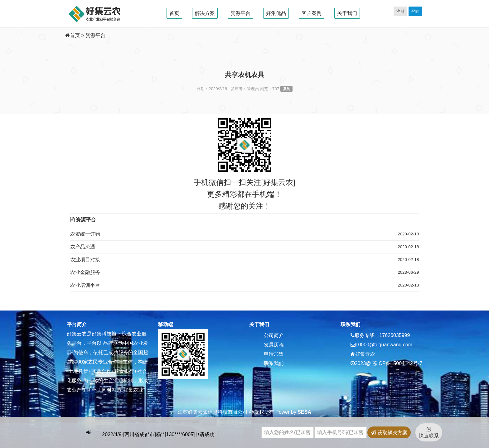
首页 (174, 13)
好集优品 (276, 13)
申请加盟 (274, 354)
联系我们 (274, 363)
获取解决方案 (389, 433)
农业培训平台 (85, 285)
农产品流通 (83, 247)
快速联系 (429, 432)
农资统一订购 (85, 234)
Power (282, 412)
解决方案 (205, 13)
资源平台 (240, 13)
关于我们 (347, 13)
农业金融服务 (85, 272)
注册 (400, 11)
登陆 (415, 11)
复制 (287, 89)
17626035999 (395, 335)
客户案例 (312, 13)
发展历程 (274, 345)
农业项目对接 (85, 260)
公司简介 (274, 335)
